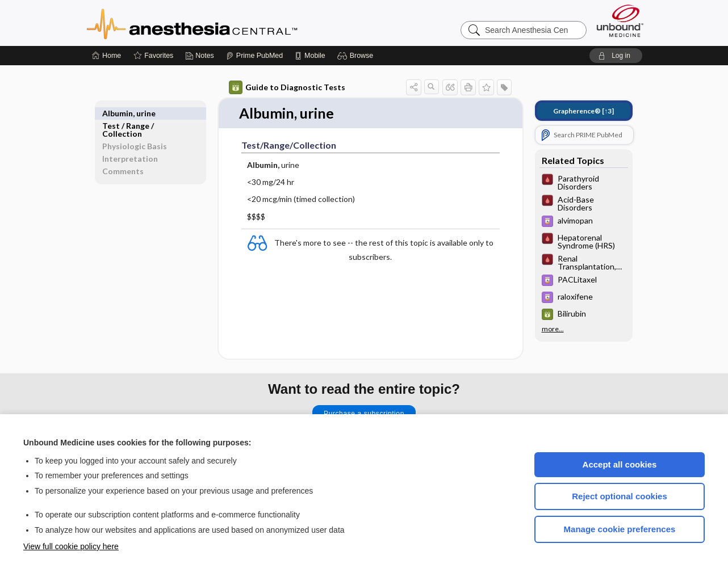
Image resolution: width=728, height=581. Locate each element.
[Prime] (254, 56)
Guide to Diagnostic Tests (287, 87)
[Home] (106, 56)
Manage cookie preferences (620, 529)
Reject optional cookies (620, 496)
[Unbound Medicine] (620, 21)
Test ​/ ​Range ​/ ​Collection (129, 117)
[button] (357, 56)
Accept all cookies (620, 464)
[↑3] (583, 111)
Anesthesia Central (228, 23)
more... (553, 329)
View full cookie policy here (71, 546)
